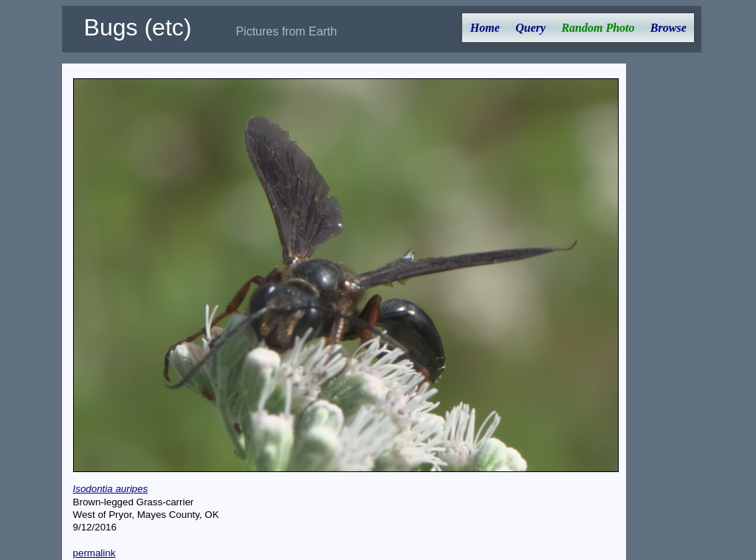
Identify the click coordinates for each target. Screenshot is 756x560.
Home (485, 28)
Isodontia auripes (111, 489)
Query (530, 28)
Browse (669, 28)
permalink (94, 553)
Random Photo (598, 28)
